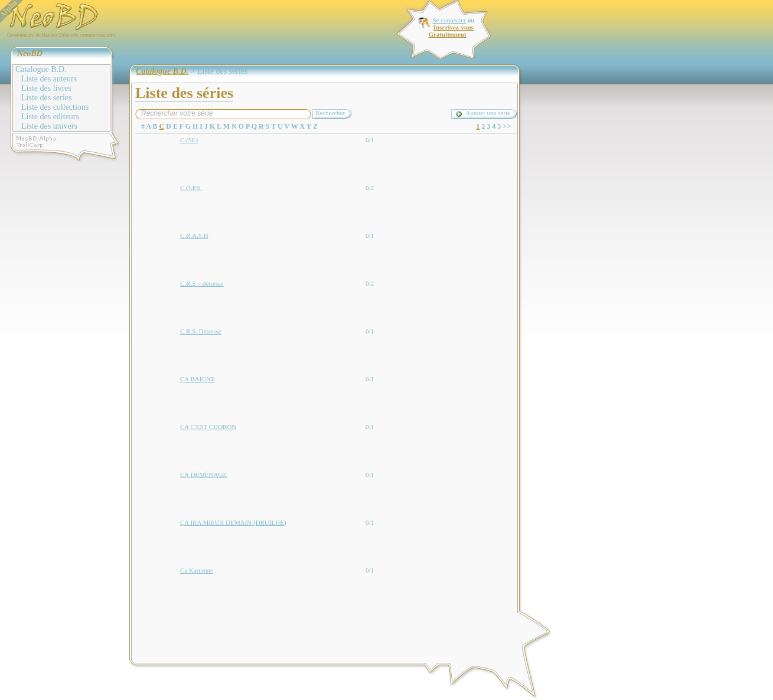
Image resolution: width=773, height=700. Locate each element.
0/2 (370, 188)
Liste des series (47, 98)
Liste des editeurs (50, 117)
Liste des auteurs (49, 79)
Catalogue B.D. (41, 69)
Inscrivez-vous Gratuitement (451, 31)
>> (507, 126)
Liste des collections (55, 107)
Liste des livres (46, 88)
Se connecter (450, 20)
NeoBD (30, 53)
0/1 (370, 140)
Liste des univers (49, 126)
